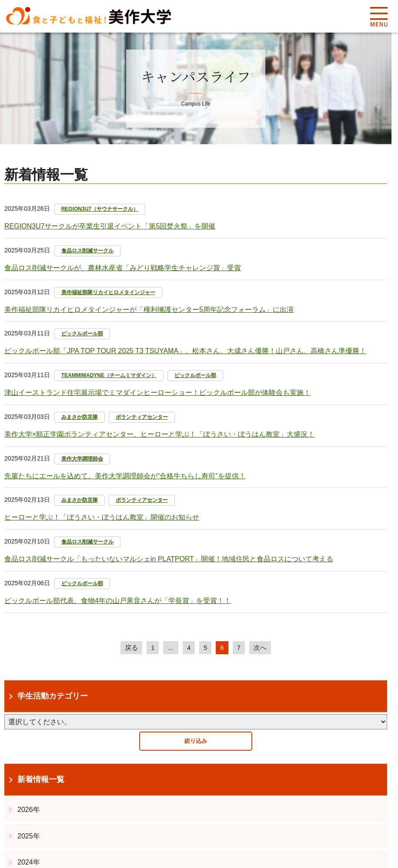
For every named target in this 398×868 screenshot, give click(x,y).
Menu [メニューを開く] (379, 17)
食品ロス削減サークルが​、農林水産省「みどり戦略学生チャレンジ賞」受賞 (123, 268)
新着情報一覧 (41, 780)
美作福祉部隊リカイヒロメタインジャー (108, 292)
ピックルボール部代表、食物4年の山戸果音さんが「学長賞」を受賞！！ (118, 601)
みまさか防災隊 (80, 417)
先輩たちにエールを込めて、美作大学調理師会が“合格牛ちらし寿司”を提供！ (125, 476)
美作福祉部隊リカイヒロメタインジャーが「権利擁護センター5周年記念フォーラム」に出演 (149, 310)
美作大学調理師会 (82, 459)
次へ (261, 648)
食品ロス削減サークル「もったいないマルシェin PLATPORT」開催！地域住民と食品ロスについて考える (169, 559)
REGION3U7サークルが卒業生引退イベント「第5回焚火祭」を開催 (110, 226)
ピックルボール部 (82, 334)
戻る (130, 648)
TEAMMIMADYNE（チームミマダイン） (109, 375)
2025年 (29, 837)
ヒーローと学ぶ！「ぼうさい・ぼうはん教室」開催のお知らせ (102, 517)
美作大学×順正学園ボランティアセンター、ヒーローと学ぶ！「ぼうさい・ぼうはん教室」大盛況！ (159, 434)
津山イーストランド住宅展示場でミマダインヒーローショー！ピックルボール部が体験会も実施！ (157, 393)
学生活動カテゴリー (53, 697)
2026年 (29, 810)
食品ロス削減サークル (87, 251)
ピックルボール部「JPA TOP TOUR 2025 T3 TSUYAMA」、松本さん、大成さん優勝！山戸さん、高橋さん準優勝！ (185, 351)
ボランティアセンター (142, 417)
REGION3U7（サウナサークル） (100, 209)
